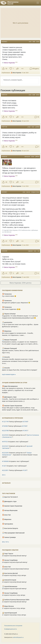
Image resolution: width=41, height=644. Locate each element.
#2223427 (5, 446)
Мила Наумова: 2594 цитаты (20, 283)
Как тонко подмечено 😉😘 (11, 309)
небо (34, 42)
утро (29, 127)
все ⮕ (4, 475)
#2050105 (4, 157)
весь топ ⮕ (5, 542)
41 (6, 273)
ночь (30, 42)
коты (38, 95)
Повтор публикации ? (15, 422)
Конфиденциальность (11, 629)
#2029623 (4, 42)
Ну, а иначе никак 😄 (9, 296)
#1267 (4, 466)
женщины (27, 157)
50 (6, 117)
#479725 (5, 442)
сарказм (30, 251)
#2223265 (5, 453)
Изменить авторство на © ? (20, 436)
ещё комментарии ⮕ (9, 374)
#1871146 (4, 127)
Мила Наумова (9, 63)
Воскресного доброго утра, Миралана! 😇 (16, 303)
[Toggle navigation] (38, 3)
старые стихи (35, 192)
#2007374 (4, 95)
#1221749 (5, 422)
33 (6, 69)
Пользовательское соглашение (13, 626)
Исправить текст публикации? (15, 442)
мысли (28, 192)
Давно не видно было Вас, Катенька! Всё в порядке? (20, 370)
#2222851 (5, 470)
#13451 (25, 431)
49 (6, 182)
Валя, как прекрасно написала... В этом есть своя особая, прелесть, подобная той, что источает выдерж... (19, 390)
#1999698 (5, 461)
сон (38, 251)
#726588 (5, 426)
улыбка (37, 127)
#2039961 (4, 192)
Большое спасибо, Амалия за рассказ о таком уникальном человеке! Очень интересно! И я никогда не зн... (20, 361)
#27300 (25, 422)
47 (6, 241)
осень (38, 42)
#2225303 (5, 435)
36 (6, 147)
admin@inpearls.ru (18, 637)
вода (34, 95)
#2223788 (5, 431)
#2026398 (4, 251)
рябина (37, 157)
